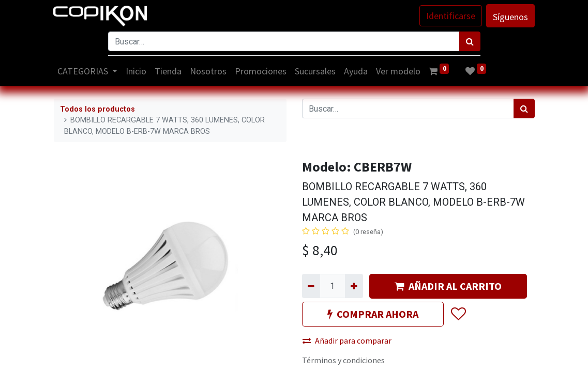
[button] (458, 314)
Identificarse (451, 16)
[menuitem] (137, 71)
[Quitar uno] (311, 286)
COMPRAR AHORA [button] (373, 314)
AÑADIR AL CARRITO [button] (448, 286)
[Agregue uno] (354, 286)
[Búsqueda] (470, 41)
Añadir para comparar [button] (347, 340)
